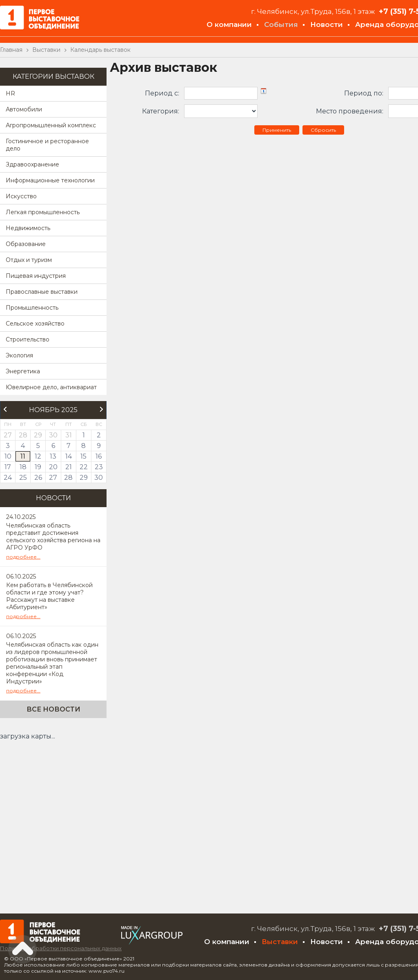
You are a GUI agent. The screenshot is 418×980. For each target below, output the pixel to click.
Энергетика (23, 371)
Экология (19, 355)
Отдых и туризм (29, 260)
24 (8, 478)
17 (8, 467)
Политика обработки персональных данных (61, 948)
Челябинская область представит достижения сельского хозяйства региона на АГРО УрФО (53, 537)
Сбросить (323, 130)
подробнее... (23, 557)
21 (69, 467)
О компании (229, 24)
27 (53, 478)
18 (23, 467)
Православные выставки (42, 292)
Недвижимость (28, 228)
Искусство (21, 196)
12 (38, 456)
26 (38, 478)
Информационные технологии (50, 180)
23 (99, 467)
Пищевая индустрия (36, 276)
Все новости (53, 709)
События (281, 24)
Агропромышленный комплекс (51, 125)
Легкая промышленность (43, 212)
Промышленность (32, 308)
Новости (327, 24)
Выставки (280, 942)
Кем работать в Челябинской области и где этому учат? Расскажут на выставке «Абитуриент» (49, 596)
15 (83, 456)
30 (99, 478)
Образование (26, 244)
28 (68, 478)
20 (53, 467)
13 (53, 456)
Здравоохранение (32, 164)
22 (84, 467)
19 (38, 467)
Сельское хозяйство (35, 324)
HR (10, 93)
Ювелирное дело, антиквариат (51, 387)
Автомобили (24, 109)
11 (23, 456)
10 (8, 456)
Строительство (28, 339)
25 (23, 478)
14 (69, 456)
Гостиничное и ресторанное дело (47, 145)
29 (84, 478)
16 (99, 456)
